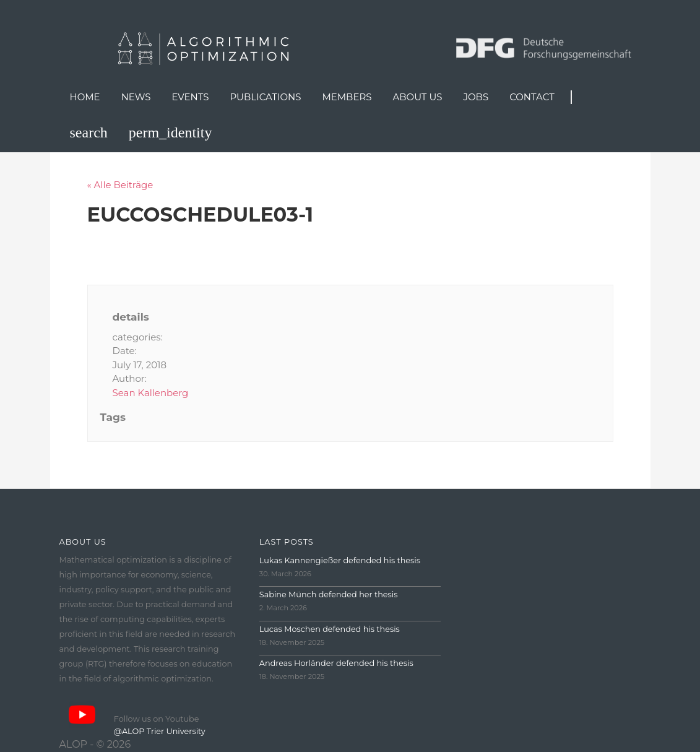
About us (418, 97)
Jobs (476, 97)
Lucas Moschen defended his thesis (330, 629)
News (136, 97)
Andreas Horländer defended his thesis (336, 663)
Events (190, 97)
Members (347, 97)
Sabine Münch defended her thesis (329, 594)
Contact (532, 97)
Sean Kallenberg (151, 393)
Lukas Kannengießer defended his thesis (340, 560)
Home (85, 97)
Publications (265, 97)
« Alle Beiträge (120, 185)
